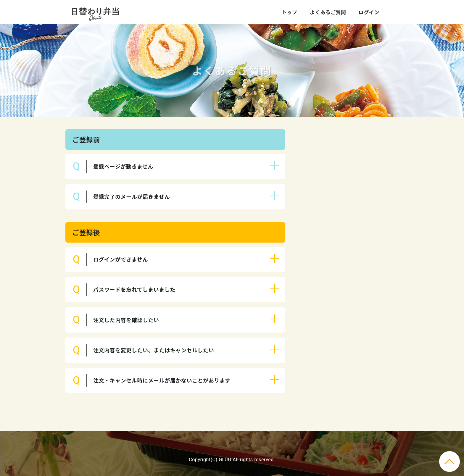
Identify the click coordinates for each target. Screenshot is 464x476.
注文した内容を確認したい (126, 320)
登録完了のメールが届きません (132, 196)
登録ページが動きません (123, 166)
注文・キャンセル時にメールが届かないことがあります (162, 380)
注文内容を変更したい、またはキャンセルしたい (154, 350)
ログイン (369, 12)
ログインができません (121, 259)
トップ (290, 12)
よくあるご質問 (328, 12)
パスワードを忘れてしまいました (134, 289)
